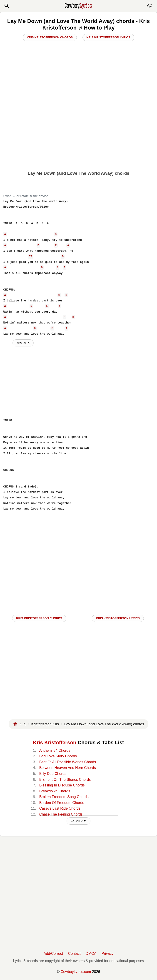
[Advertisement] (78, 135)
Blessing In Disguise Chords (62, 785)
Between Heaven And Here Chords (68, 768)
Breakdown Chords (55, 791)
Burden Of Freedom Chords (62, 803)
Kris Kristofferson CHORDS (39, 618)
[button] (7, 6)
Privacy (107, 954)
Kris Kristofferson (55, 742)
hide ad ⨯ (23, 343)
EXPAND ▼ (78, 821)
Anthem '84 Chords (55, 750)
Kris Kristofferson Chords (50, 37)
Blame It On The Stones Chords (65, 780)
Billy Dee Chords (53, 774)
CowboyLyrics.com (76, 972)
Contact (74, 954)
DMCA (91, 954)
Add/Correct (53, 954)
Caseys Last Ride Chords (60, 808)
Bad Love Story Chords (58, 756)
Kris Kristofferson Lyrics (108, 37)
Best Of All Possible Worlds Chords (68, 762)
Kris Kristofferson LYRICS (118, 618)
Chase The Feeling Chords (61, 814)
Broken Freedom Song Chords (64, 797)
